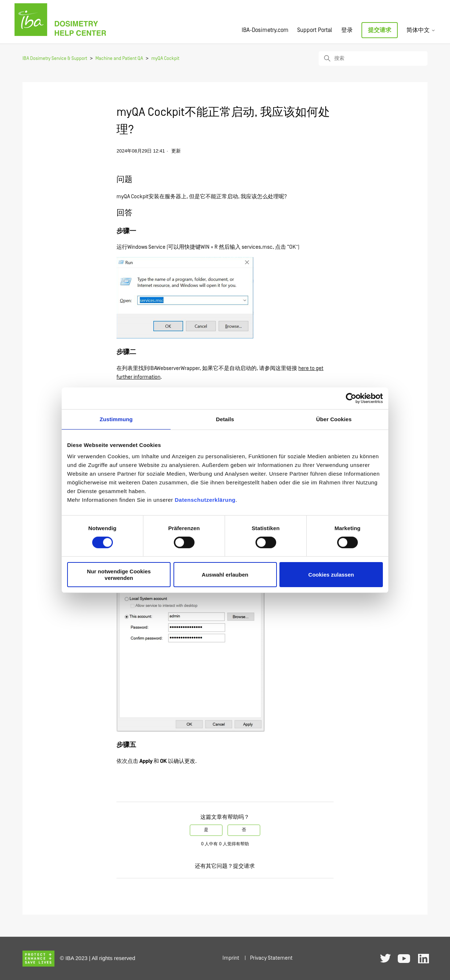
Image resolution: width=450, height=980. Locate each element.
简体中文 (421, 30)
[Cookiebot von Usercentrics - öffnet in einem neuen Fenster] (351, 398)
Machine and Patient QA (119, 59)
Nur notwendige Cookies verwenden (119, 574)
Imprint (231, 958)
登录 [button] (347, 30)
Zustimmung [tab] (116, 419)
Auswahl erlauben (225, 575)
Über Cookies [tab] (334, 419)
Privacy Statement (271, 958)
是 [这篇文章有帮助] (206, 830)
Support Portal (315, 30)
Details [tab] (225, 419)
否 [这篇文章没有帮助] (244, 830)
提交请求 (380, 30)
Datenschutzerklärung (205, 500)
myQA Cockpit (165, 59)
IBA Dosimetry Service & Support (55, 59)
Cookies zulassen (331, 575)
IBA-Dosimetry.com (265, 30)
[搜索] (373, 58)
